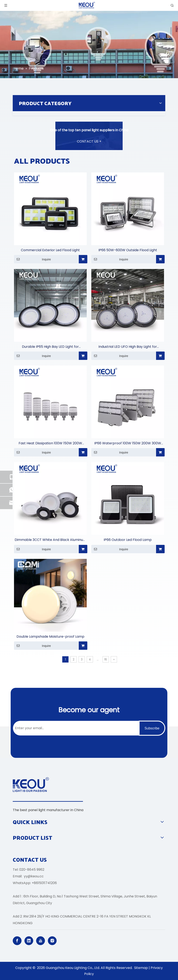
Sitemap (141, 968)
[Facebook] (17, 941)
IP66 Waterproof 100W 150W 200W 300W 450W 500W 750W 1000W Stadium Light (128, 443)
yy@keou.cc (34, 876)
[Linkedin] (29, 941)
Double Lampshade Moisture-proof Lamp (50, 637)
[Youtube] (41, 941)
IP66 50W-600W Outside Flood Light (128, 250)
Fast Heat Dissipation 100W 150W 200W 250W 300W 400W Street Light (50, 443)
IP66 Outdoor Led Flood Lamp (128, 540)
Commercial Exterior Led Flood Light (50, 250)
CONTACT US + (89, 141)
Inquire (32, 259)
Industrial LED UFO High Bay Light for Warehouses (128, 347)
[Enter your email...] (75, 728)
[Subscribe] (152, 728)
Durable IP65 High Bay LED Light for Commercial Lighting (50, 347)
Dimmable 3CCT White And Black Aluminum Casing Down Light (50, 540)
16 (106, 659)
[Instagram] (52, 941)
